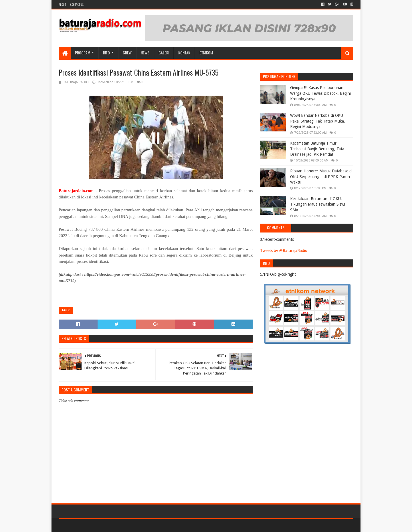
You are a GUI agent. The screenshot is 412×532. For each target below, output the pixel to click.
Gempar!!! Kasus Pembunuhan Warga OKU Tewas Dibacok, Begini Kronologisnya (320, 93)
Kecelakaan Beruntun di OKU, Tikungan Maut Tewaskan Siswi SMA (318, 204)
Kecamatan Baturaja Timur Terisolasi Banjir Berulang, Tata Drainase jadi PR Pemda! (317, 149)
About (62, 4)
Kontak (184, 53)
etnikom (206, 53)
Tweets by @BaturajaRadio (284, 251)
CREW (127, 53)
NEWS (145, 53)
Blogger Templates (123, 525)
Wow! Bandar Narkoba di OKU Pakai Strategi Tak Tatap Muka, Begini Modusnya (318, 121)
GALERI (164, 53)
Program (83, 53)
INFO (106, 53)
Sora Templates (90, 525)
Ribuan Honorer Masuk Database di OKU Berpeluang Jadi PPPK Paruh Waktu (321, 177)
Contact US (77, 4)
